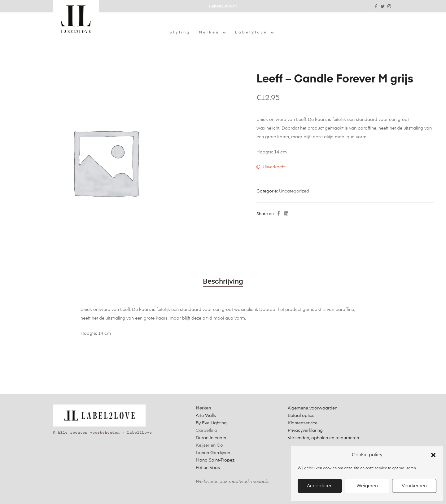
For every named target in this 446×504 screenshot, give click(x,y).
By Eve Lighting (211, 423)
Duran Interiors (211, 438)
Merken (213, 33)
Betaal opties (301, 416)
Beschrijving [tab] (223, 282)
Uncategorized (294, 191)
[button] (433, 455)
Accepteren (320, 486)
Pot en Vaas (208, 468)
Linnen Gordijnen (213, 453)
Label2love (255, 33)
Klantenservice (303, 423)
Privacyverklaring (305, 431)
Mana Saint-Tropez (215, 460)
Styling (180, 33)
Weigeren (367, 486)
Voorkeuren (414, 486)
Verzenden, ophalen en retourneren (323, 438)
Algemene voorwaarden (313, 408)
